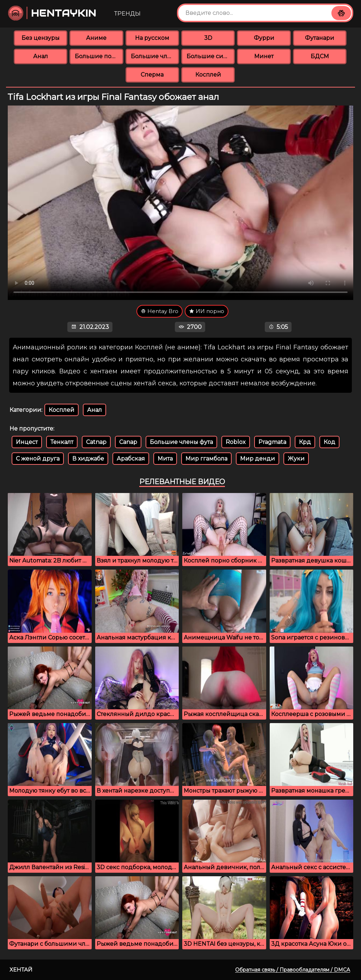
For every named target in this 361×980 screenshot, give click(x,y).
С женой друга (38, 459)
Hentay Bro (160, 311)
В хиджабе (88, 459)
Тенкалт (62, 442)
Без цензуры (41, 38)
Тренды (127, 14)
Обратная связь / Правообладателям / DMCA (293, 970)
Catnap (96, 442)
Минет (264, 56)
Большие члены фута (181, 442)
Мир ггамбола (206, 459)
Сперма (152, 75)
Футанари (320, 38)
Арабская (131, 459)
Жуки (296, 459)
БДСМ (320, 56)
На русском (152, 38)
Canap (128, 442)
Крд (305, 442)
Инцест (27, 442)
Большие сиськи (211, 56)
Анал (41, 56)
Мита (165, 459)
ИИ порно (207, 311)
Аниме (96, 38)
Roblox (236, 442)
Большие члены (155, 56)
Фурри (264, 38)
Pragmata (272, 442)
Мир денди (258, 459)
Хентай (21, 970)
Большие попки (99, 56)
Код (329, 442)
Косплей (208, 75)
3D (208, 38)
